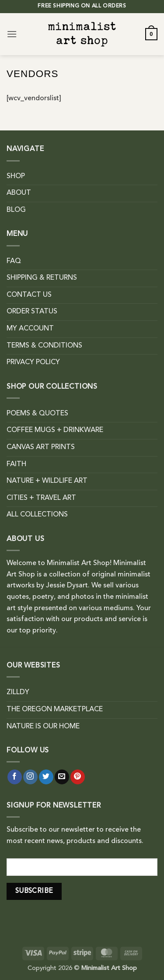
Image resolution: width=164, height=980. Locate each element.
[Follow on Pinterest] (78, 777)
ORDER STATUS (32, 312)
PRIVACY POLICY (33, 362)
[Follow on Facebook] (15, 777)
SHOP (16, 176)
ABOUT (19, 193)
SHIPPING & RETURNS (42, 278)
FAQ (14, 261)
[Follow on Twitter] (46, 777)
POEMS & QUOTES (37, 414)
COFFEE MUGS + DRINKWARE (55, 430)
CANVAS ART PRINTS (41, 447)
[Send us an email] (62, 777)
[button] (12, 34)
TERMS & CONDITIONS (44, 346)
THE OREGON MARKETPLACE (55, 710)
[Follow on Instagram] (30, 777)
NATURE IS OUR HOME (43, 727)
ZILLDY (18, 692)
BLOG (16, 210)
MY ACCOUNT (30, 329)
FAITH (16, 464)
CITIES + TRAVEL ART (41, 498)
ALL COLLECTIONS (37, 515)
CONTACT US (29, 295)
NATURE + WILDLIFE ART (47, 481)
